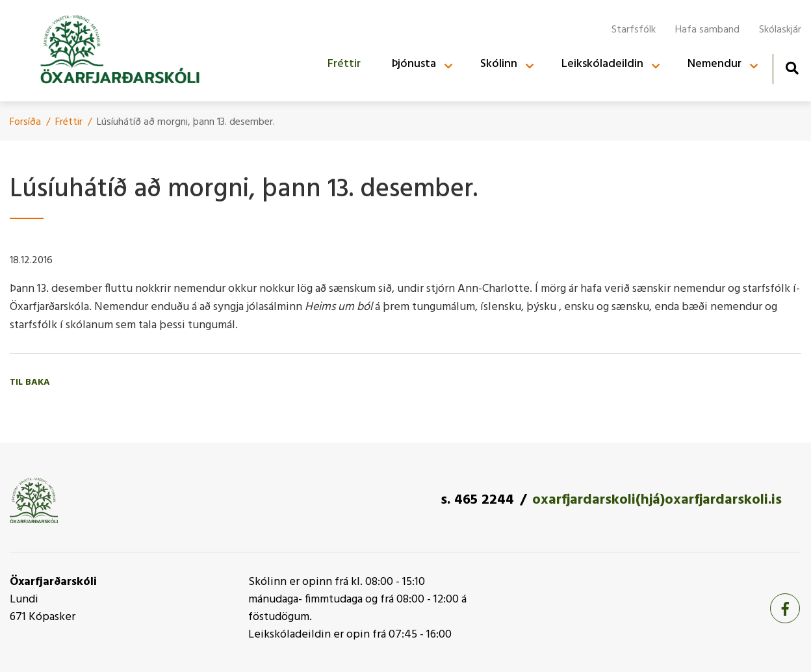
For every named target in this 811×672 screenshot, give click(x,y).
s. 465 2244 (477, 500)
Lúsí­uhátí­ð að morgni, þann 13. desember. (186, 122)
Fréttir (69, 122)
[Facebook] (785, 608)
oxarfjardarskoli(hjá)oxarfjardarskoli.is (657, 500)
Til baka (30, 382)
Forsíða (25, 122)
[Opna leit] (792, 68)
